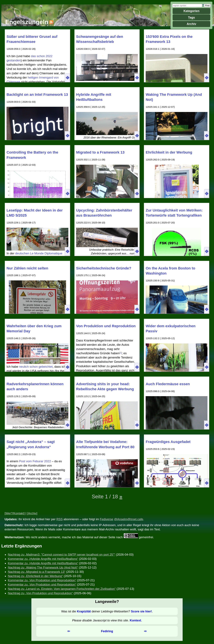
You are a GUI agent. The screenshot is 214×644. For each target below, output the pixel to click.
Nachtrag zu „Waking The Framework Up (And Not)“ (43, 567)
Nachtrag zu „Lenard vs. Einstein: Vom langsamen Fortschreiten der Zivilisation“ (62, 589)
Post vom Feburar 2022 (35, 461)
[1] (121, 353)
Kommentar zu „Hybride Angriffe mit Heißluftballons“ (43, 559)
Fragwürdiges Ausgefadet (168, 442)
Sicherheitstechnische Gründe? (104, 268)
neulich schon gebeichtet (36, 367)
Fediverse (107, 519)
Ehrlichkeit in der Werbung (169, 152)
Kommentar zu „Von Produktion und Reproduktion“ (42, 580)
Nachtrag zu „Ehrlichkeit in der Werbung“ (35, 576)
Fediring (107, 631)
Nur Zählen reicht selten (27, 268)
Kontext (135, 620)
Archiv (191, 24)
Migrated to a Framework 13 (100, 152)
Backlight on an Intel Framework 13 (37, 95)
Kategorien (191, 11)
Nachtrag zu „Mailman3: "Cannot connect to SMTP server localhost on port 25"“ (61, 555)
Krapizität (84, 611)
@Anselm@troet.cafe (129, 519)
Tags (191, 17)
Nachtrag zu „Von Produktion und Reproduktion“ (40, 593)
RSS (60, 519)
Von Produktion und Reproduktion (106, 326)
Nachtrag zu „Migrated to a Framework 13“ (37, 572)
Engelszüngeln (27, 22)
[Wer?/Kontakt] (15, 513)
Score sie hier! (141, 611)
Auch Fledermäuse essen (168, 384)
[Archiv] (32, 513)
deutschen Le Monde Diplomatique (39, 253)
